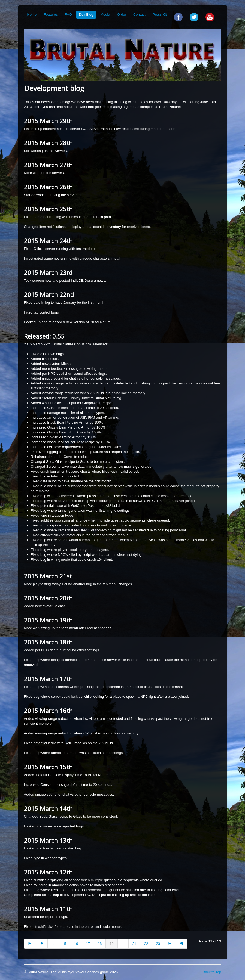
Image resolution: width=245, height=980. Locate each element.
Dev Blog (86, 15)
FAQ (68, 15)
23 (158, 944)
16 (76, 944)
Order (122, 15)
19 (111, 944)
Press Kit (160, 15)
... (53, 944)
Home (32, 15)
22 (146, 944)
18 (100, 944)
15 (64, 944)
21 (134, 944)
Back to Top (212, 972)
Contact (139, 15)
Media (105, 15)
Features (51, 15)
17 (88, 944)
